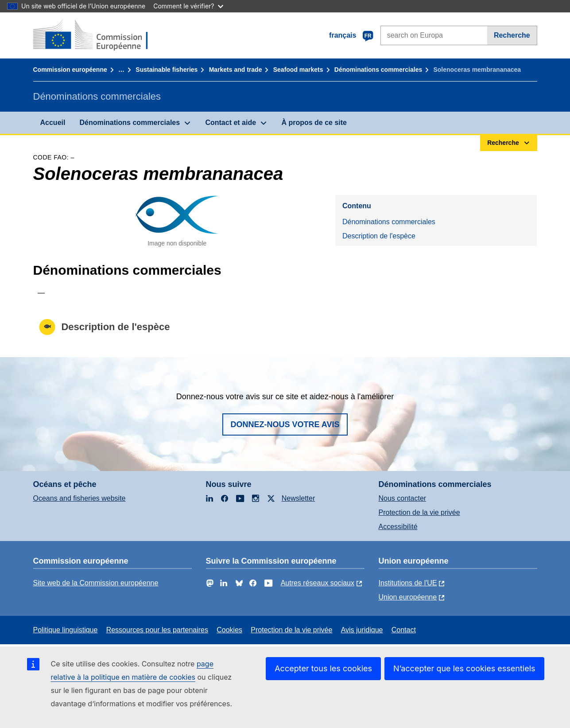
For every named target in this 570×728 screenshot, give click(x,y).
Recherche (512, 35)
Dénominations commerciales (378, 70)
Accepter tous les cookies (323, 668)
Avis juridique (362, 630)
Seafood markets (298, 70)
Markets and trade (236, 70)
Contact (404, 630)
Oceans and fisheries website (79, 498)
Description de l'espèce (379, 236)
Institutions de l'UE (408, 583)
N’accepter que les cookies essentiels (464, 668)
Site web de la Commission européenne (96, 583)
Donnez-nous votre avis (285, 424)
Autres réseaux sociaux (318, 583)
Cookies (229, 630)
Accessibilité (398, 527)
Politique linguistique (66, 630)
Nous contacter (403, 498)
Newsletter (299, 498)
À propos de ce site (314, 123)
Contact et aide (231, 123)
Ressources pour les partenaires (157, 630)
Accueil (53, 123)
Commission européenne (70, 70)
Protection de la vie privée (419, 512)
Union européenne (408, 597)
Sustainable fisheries (167, 70)
